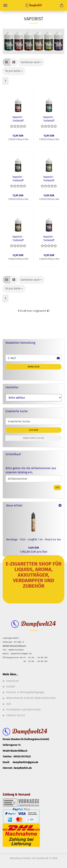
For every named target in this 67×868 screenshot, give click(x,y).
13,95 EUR (33, 548)
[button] (6, 62)
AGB (8, 704)
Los (57, 488)
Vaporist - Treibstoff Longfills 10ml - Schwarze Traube (49, 238)
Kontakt (11, 686)
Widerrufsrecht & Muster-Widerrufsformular (31, 698)
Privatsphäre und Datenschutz (23, 709)
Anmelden (34, 367)
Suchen (34, 430)
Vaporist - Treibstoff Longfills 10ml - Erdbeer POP (18, 119)
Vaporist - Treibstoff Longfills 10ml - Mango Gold (18, 238)
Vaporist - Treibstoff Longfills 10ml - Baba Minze (49, 119)
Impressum (13, 681)
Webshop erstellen (21, 858)
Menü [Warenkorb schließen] (5, 5)
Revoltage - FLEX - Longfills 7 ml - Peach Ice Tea (33, 540)
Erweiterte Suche (33, 438)
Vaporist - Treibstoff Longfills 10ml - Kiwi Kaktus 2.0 (49, 178)
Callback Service (16, 715)
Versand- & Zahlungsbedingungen (25, 692)
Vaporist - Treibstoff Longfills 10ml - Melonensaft (18, 178)
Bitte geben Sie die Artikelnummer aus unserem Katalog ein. (31, 470)
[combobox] (31, 62)
